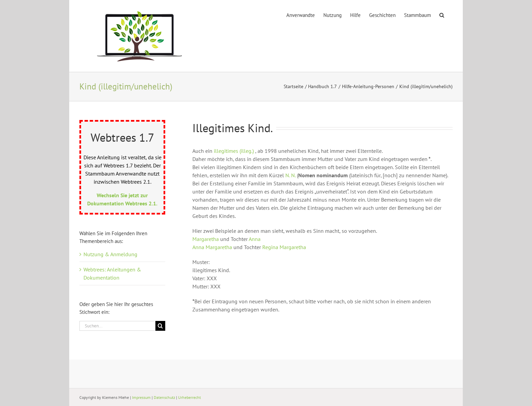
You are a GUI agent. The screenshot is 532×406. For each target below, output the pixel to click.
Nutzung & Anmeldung (110, 254)
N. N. (290, 175)
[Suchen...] (117, 326)
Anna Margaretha (212, 247)
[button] (442, 15)
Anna (255, 239)
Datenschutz (164, 397)
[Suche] (160, 326)
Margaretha (206, 239)
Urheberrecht (189, 397)
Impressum (141, 397)
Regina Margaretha (284, 247)
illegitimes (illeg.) (234, 151)
